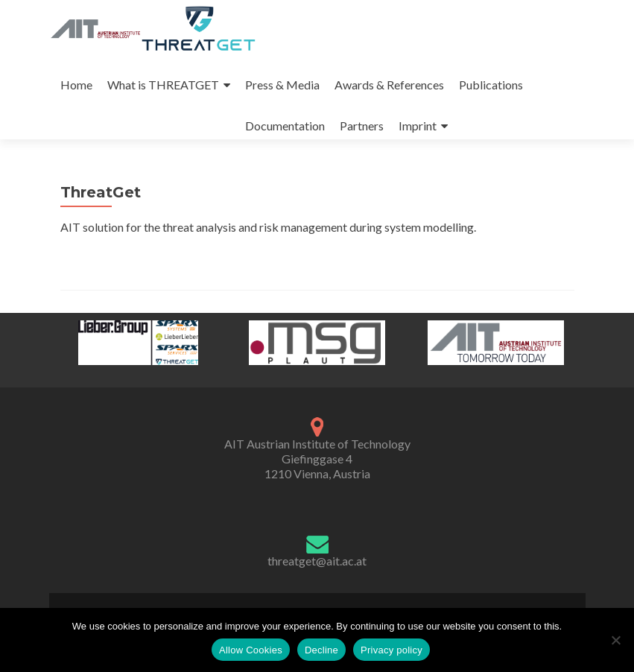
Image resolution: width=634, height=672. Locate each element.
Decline (321, 650)
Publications (491, 85)
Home (76, 85)
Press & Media (282, 85)
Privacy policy (392, 650)
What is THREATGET (163, 85)
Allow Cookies (251, 650)
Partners (362, 126)
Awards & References (389, 85)
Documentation (285, 126)
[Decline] (615, 640)
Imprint (418, 126)
